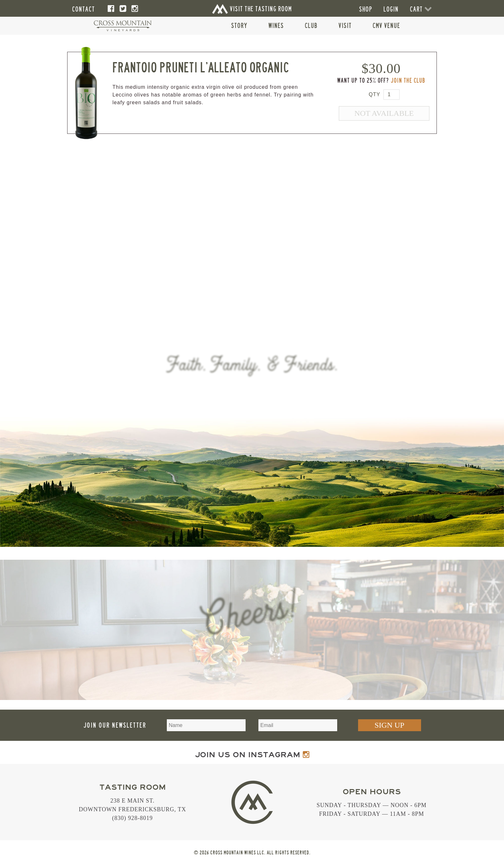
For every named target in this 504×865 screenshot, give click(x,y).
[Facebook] (111, 9)
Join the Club (408, 81)
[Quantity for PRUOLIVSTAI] (392, 95)
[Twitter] (123, 9)
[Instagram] (135, 9)
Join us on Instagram (252, 755)
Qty (374, 94)
